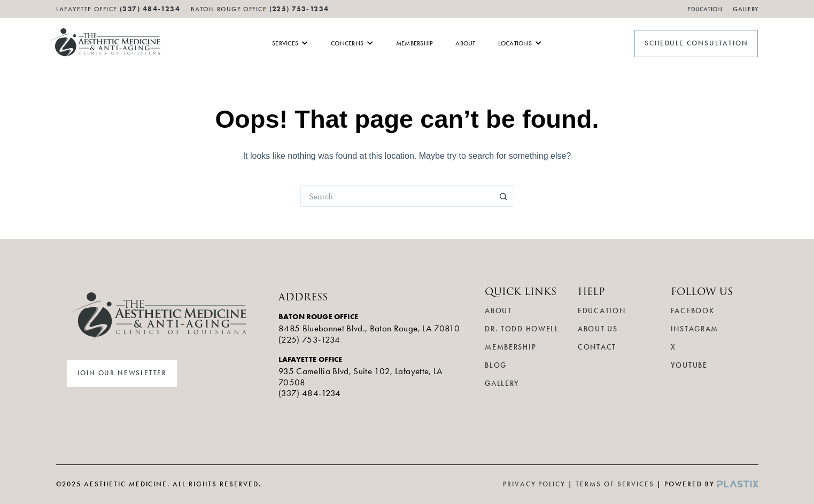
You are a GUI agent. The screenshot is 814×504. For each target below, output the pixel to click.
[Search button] (503, 196)
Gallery (745, 9)
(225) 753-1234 (299, 9)
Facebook (692, 311)
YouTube (689, 365)
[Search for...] (397, 196)
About (498, 311)
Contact (597, 347)
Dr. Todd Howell (522, 329)
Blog (496, 365)
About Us (598, 329)
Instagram (695, 329)
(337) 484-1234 (310, 393)
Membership (510, 347)
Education (705, 9)
